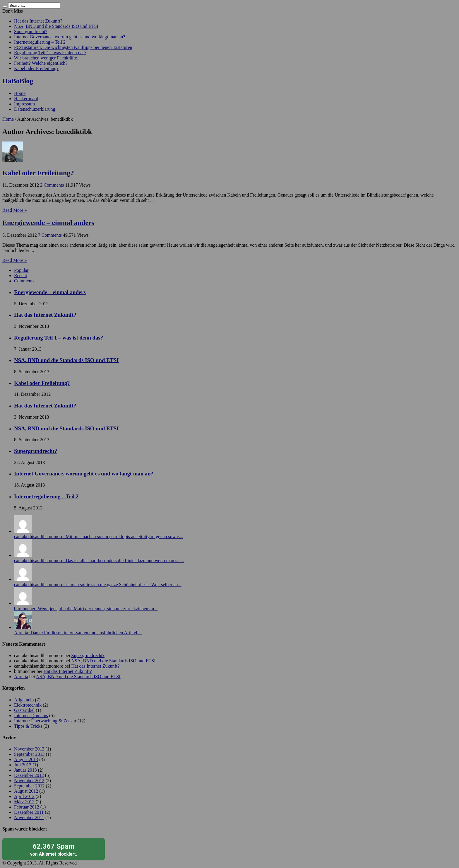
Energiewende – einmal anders (48, 223)
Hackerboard (26, 99)
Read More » (15, 210)
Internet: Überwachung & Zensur (45, 721)
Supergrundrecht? (31, 31)
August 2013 (26, 759)
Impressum (24, 104)
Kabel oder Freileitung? (36, 68)
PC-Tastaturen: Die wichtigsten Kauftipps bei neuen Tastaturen (73, 47)
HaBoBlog (18, 81)
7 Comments (50, 235)
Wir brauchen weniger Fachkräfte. (46, 58)
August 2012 (26, 791)
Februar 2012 (27, 807)
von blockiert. (54, 849)
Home (20, 93)
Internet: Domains (31, 716)
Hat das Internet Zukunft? (38, 21)
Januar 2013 (25, 770)
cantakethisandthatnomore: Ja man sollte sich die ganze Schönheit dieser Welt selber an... (98, 585)
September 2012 (29, 786)
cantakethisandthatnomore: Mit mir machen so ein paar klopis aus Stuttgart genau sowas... (99, 537)
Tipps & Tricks (28, 726)
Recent (20, 276)
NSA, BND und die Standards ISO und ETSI (56, 26)
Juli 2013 (23, 765)
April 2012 (24, 796)
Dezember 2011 (29, 812)
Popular (21, 270)
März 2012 (24, 802)
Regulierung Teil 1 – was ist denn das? (50, 53)
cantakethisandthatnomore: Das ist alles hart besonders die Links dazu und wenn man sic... (99, 561)
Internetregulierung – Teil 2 (40, 42)
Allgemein (24, 700)
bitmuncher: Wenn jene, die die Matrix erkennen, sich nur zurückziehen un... (86, 609)
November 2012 (29, 781)
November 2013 (29, 749)
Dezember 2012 (29, 775)
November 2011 (29, 817)
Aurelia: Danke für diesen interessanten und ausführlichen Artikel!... (78, 633)
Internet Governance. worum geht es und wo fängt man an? (70, 37)
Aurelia (21, 677)
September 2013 (29, 754)
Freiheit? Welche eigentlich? (41, 63)
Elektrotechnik (28, 705)
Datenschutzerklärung (35, 109)
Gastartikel (24, 710)
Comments (24, 281)
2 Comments (52, 185)
